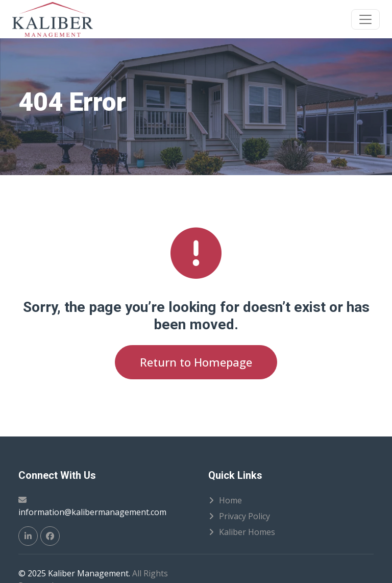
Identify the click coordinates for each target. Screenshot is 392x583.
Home (230, 500)
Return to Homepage (196, 362)
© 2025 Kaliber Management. (74, 573)
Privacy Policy (244, 516)
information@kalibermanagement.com (92, 512)
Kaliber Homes (247, 532)
